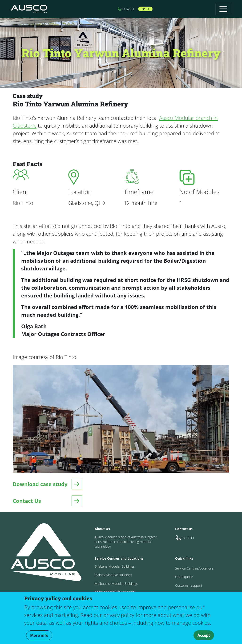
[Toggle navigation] (223, 9)
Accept (204, 635)
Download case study (40, 484)
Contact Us (27, 501)
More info (39, 635)
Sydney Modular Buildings (113, 575)
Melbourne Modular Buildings (116, 584)
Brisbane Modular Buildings (115, 566)
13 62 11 (126, 9)
